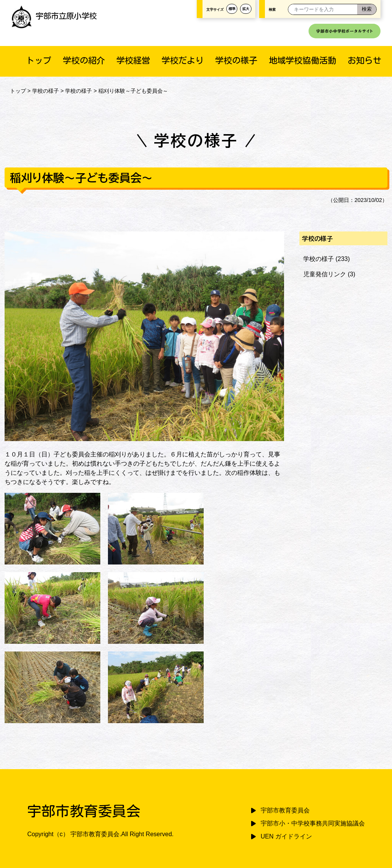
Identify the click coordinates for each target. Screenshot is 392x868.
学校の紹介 (84, 60)
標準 (232, 9)
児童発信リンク (325, 274)
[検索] (367, 9)
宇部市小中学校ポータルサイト (345, 31)
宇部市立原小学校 (54, 16)
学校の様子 (236, 60)
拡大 (246, 9)
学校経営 (133, 60)
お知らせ (364, 60)
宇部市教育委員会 (285, 810)
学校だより (183, 60)
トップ (39, 60)
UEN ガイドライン (286, 836)
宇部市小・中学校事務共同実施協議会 (313, 823)
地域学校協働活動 (302, 60)
